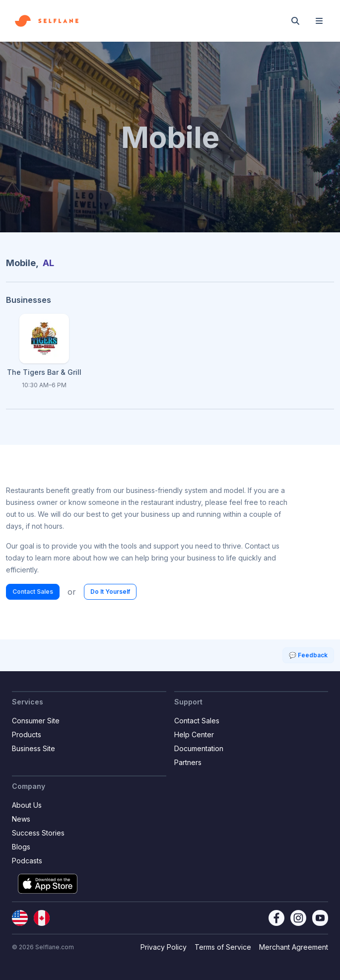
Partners (188, 762)
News (21, 819)
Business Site (34, 748)
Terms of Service (223, 947)
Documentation (199, 748)
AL (48, 263)
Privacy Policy (164, 947)
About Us (27, 805)
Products (27, 735)
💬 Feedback (308, 655)
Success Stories (38, 833)
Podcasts (27, 861)
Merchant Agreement (294, 947)
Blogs (21, 847)
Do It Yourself (110, 592)
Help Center (194, 735)
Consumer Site (36, 721)
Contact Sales (33, 592)
